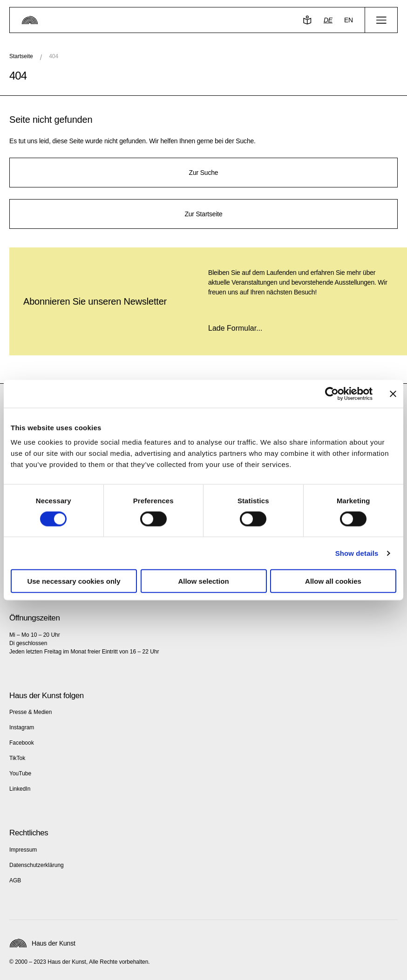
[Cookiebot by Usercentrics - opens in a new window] (332, 393)
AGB (15, 880)
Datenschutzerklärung (37, 865)
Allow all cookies (333, 581)
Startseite (21, 56)
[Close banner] (393, 393)
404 (54, 56)
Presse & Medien (31, 712)
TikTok (17, 758)
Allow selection (203, 581)
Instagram (22, 727)
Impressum (23, 850)
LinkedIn (20, 789)
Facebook (22, 743)
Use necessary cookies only (74, 581)
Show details (357, 553)
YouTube (20, 773)
